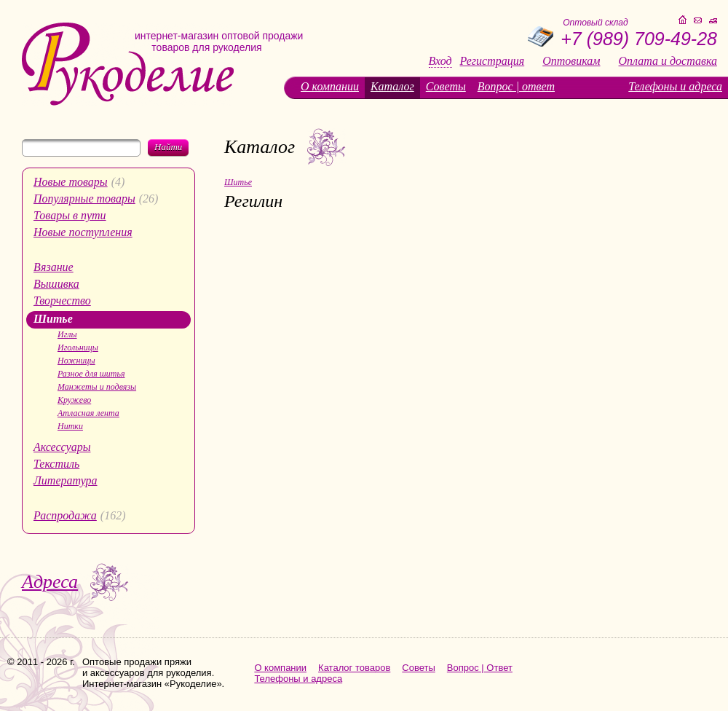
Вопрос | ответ (516, 86)
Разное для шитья (91, 374)
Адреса (50, 582)
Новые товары (71, 182)
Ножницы (76, 361)
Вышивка (56, 284)
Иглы (67, 334)
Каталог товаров (354, 668)
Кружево (74, 400)
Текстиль (56, 464)
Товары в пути (70, 215)
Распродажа (65, 515)
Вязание (54, 267)
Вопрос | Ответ (480, 668)
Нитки (70, 426)
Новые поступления (83, 232)
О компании (330, 86)
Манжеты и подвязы (97, 387)
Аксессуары (62, 447)
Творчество (62, 300)
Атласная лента (88, 413)
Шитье (53, 319)
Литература (66, 480)
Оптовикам (571, 61)
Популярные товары (84, 199)
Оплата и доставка (668, 61)
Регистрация (492, 61)
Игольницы (78, 347)
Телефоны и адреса (675, 86)
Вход (440, 61)
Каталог (392, 86)
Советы (446, 86)
